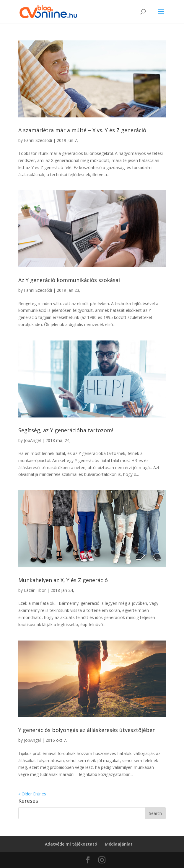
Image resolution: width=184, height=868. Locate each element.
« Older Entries (32, 794)
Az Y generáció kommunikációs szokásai (69, 280)
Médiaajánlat (119, 844)
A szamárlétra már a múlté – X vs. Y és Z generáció (82, 130)
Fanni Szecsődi (38, 140)
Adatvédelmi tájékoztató (71, 844)
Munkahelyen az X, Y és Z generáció (63, 580)
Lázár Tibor (35, 590)
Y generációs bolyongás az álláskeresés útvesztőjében (87, 730)
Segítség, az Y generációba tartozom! (66, 430)
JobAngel (32, 440)
